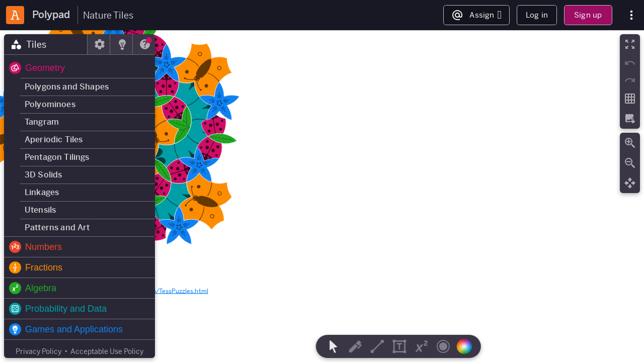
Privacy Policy (38, 351)
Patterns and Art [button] (57, 228)
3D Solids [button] (43, 175)
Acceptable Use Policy (107, 351)
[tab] (46, 44)
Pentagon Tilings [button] (57, 157)
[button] (79, 68)
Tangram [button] (42, 122)
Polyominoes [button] (50, 104)
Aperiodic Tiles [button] (54, 140)
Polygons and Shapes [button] (67, 87)
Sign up (588, 15)
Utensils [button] (40, 210)
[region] (322, 196)
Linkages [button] (42, 192)
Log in (537, 15)
